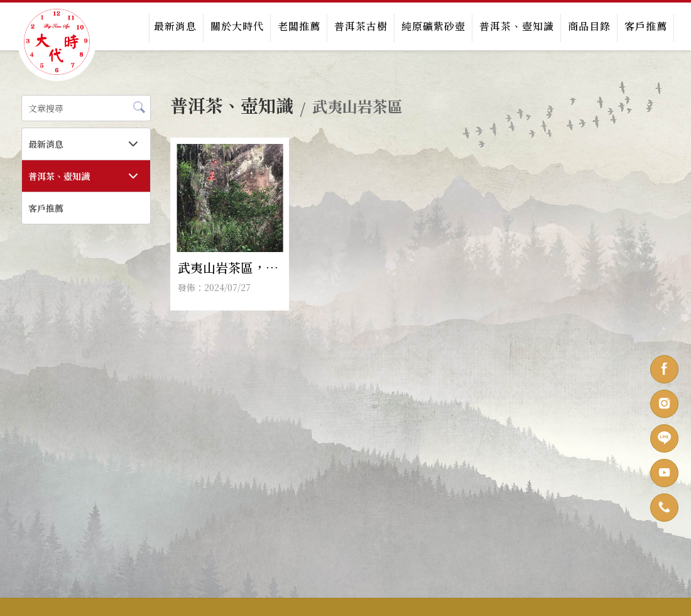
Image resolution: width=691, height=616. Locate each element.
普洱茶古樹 (361, 26)
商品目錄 (589, 26)
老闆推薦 (299, 26)
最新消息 (175, 26)
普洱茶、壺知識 (517, 26)
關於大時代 (237, 26)
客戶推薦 (646, 26)
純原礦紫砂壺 (433, 26)
